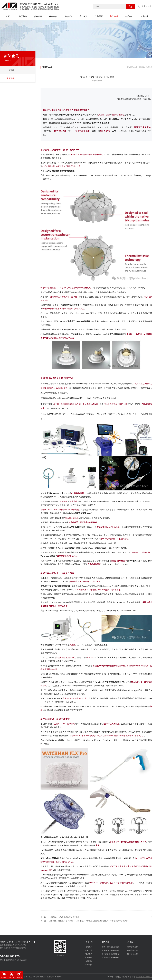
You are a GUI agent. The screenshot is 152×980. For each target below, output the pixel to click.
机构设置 (89, 950)
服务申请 (68, 16)
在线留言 (19, 978)
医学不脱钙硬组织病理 (111, 947)
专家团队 (89, 961)
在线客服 (4, 978)
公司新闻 (10, 70)
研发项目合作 (132, 954)
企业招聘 (89, 965)
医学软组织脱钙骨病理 (111, 950)
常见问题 (144, 16)
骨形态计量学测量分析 (111, 954)
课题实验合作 (132, 950)
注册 (150, 6)
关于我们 (23, 16)
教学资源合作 (132, 947)
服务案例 (53, 16)
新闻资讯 (114, 16)
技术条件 (89, 954)
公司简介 (89, 947)
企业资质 (89, 958)
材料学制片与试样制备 (111, 958)
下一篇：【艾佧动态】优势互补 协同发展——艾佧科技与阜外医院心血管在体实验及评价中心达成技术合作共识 (84, 921)
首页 (8, 16)
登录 (143, 6)
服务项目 (38, 16)
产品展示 (99, 16)
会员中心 (129, 16)
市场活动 (10, 78)
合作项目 (84, 16)
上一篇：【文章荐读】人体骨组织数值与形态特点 (60, 917)
